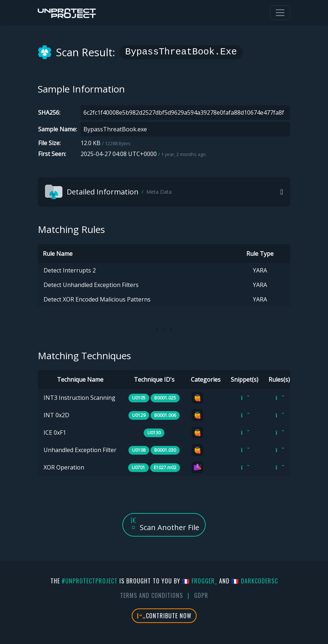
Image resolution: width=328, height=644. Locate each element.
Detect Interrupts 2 (70, 270)
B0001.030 (165, 450)
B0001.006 (165, 415)
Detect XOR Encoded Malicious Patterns (97, 299)
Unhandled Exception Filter (80, 450)
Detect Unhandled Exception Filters (91, 285)
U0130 (154, 433)
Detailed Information (108, 192)
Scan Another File (164, 524)
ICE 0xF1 (55, 432)
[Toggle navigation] (280, 13)
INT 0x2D (56, 415)
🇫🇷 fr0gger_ (200, 581)
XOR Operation (64, 467)
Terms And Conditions (151, 595)
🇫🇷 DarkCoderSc (255, 581)
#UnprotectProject (90, 581)
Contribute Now (164, 616)
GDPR (201, 595)
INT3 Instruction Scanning (79, 398)
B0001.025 (165, 398)
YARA (260, 270)
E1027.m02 (165, 467)
